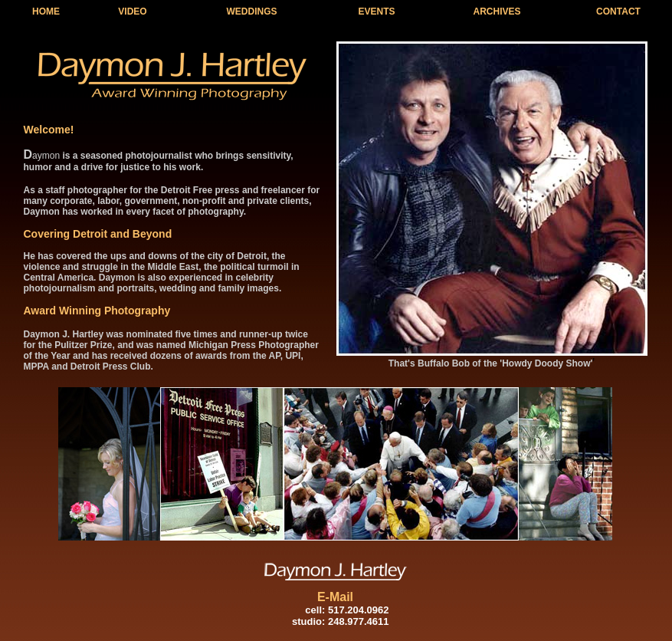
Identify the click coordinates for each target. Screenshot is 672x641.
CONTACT (618, 12)
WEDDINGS (252, 12)
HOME (46, 12)
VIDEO (132, 12)
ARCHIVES (497, 12)
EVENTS (376, 12)
